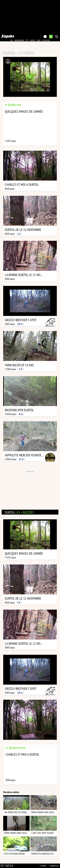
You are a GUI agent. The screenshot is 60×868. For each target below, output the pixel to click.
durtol (19, 512)
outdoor (46, 40)
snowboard (19, 40)
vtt (27, 40)
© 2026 (43, 866)
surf (39, 40)
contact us (54, 866)
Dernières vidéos (11, 792)
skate (33, 40)
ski (11, 40)
